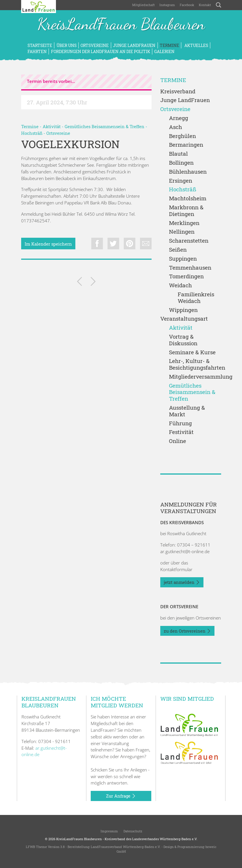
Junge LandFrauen (134, 45)
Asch (175, 127)
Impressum (109, 831)
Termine (169, 45)
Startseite (40, 45)
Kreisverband (178, 91)
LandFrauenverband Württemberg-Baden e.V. (126, 847)
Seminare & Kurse (192, 352)
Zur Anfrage (121, 796)
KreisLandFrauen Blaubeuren (121, 25)
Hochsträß (32, 133)
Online (178, 441)
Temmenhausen (190, 268)
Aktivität (52, 126)
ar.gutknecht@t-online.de (185, 551)
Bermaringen (186, 145)
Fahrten (37, 51)
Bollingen (181, 163)
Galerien (164, 51)
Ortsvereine (95, 45)
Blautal (178, 154)
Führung (180, 423)
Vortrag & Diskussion (183, 340)
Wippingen (183, 310)
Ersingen (181, 181)
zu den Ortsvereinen (187, 631)
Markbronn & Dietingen (186, 211)
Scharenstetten (189, 241)
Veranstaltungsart (184, 319)
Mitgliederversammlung (195, 377)
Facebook (187, 5)
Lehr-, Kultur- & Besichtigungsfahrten (195, 364)
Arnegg (179, 118)
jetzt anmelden (182, 582)
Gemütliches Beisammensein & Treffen (104, 126)
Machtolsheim (188, 198)
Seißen (178, 250)
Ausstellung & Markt (187, 411)
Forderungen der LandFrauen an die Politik (101, 51)
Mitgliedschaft (143, 5)
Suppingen (183, 259)
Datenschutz (132, 831)
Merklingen (184, 223)
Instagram (167, 5)
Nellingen (182, 232)
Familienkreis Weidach (196, 298)
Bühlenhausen (188, 172)
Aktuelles (196, 45)
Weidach (180, 285)
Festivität (181, 432)
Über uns (67, 45)
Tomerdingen (186, 276)
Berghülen (182, 136)
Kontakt (205, 5)
